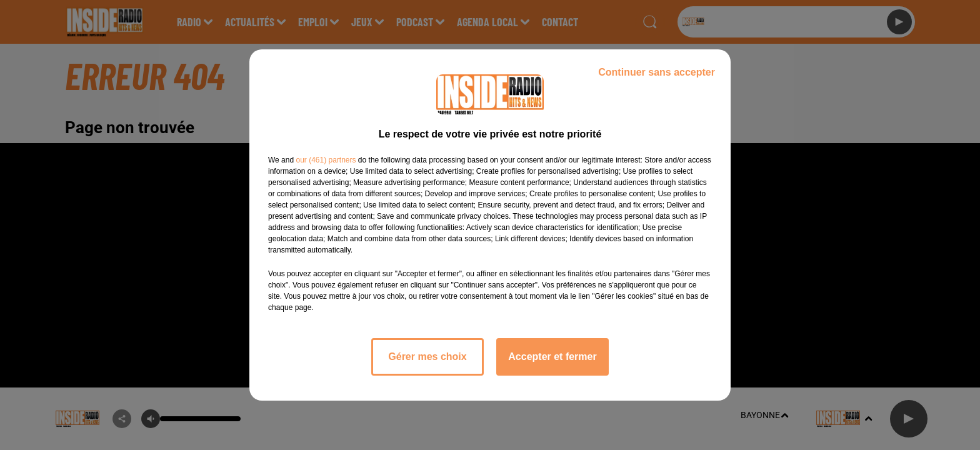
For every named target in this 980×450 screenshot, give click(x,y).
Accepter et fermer (552, 357)
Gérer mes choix (427, 357)
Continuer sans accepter (657, 72)
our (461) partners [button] (326, 160)
